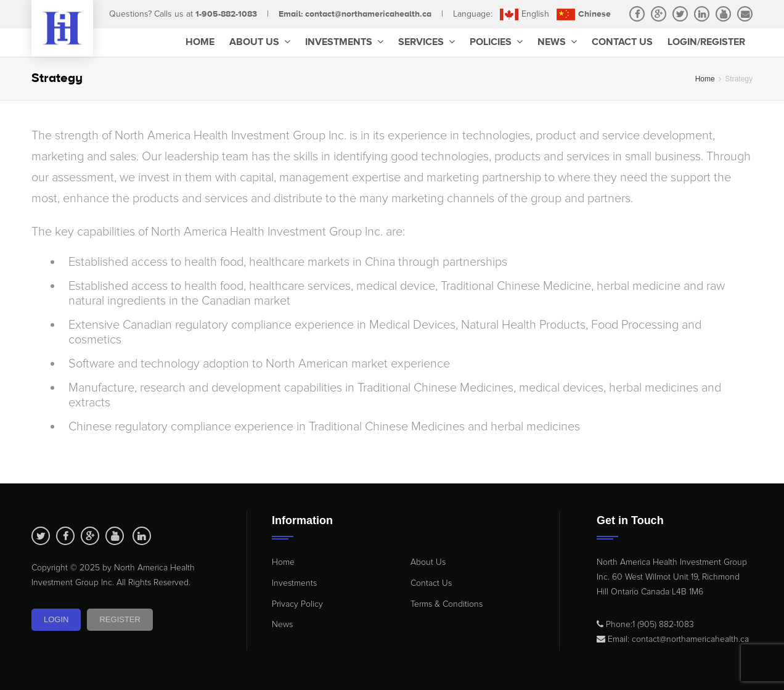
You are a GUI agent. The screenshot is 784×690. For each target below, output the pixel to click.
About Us (260, 42)
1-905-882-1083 (226, 14)
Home (200, 43)
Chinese (584, 14)
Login (56, 619)
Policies (496, 42)
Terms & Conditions (447, 604)
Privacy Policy (297, 604)
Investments (344, 42)
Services (427, 42)
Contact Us (622, 43)
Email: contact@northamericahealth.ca (355, 14)
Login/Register (706, 43)
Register (120, 619)
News (557, 42)
